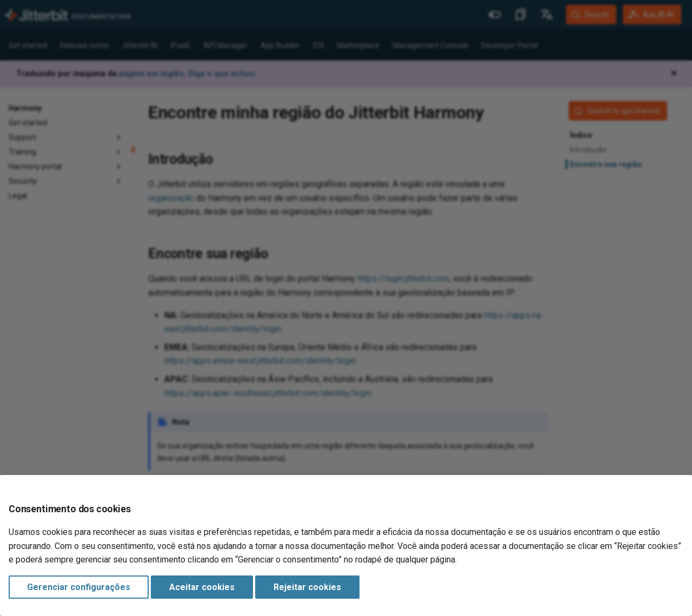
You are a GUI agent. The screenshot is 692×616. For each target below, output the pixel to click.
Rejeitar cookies (307, 587)
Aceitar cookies (202, 587)
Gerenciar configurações (79, 587)
